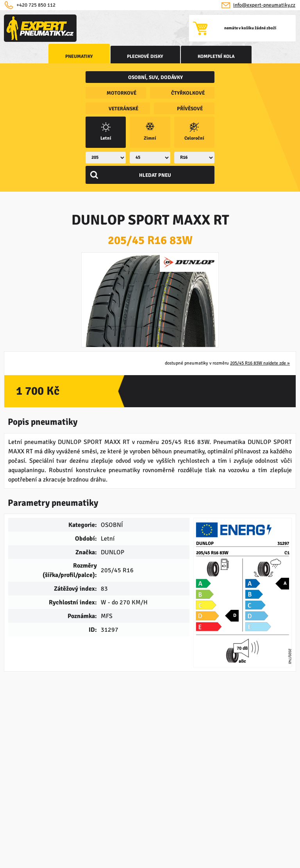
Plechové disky (146, 57)
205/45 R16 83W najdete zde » (260, 373)
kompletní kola (206, 57)
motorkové (121, 93)
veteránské (123, 109)
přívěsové (190, 109)
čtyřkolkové (188, 93)
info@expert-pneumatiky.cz (264, 5)
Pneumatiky (89, 57)
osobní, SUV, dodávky (155, 77)
